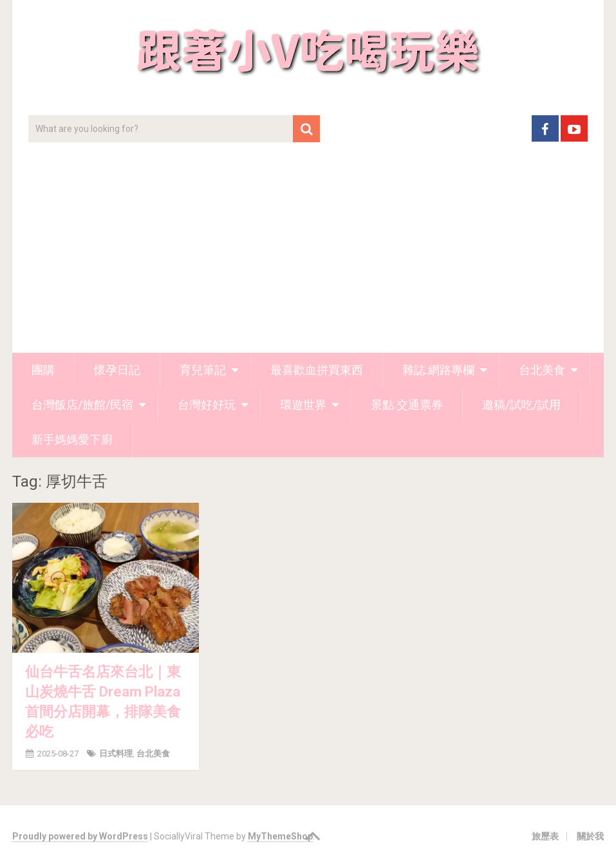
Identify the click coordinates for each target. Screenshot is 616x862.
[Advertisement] (308, 256)
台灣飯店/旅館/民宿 (82, 405)
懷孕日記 (117, 370)
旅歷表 (545, 836)
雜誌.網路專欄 (438, 370)
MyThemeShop (280, 836)
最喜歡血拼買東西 (317, 370)
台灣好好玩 (207, 405)
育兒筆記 (203, 370)
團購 (43, 370)
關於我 (590, 836)
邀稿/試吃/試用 (521, 405)
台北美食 (542, 370)
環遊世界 (303, 405)
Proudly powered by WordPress (80, 836)
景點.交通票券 (407, 405)
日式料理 (116, 754)
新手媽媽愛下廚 (72, 439)
